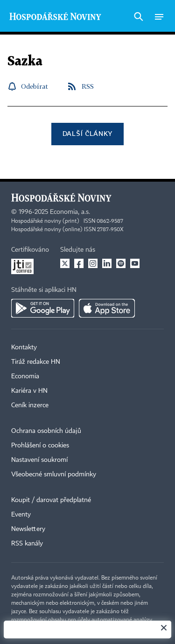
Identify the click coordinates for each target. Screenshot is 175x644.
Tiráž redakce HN (36, 362)
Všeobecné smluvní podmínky (54, 474)
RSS (88, 86)
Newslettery (28, 529)
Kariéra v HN (29, 391)
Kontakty (24, 347)
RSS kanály (27, 544)
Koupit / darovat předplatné (51, 500)
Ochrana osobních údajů (46, 431)
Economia (25, 376)
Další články (87, 133)
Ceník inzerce (30, 405)
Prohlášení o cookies (40, 446)
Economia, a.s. (70, 212)
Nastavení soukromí (39, 460)
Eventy (21, 515)
